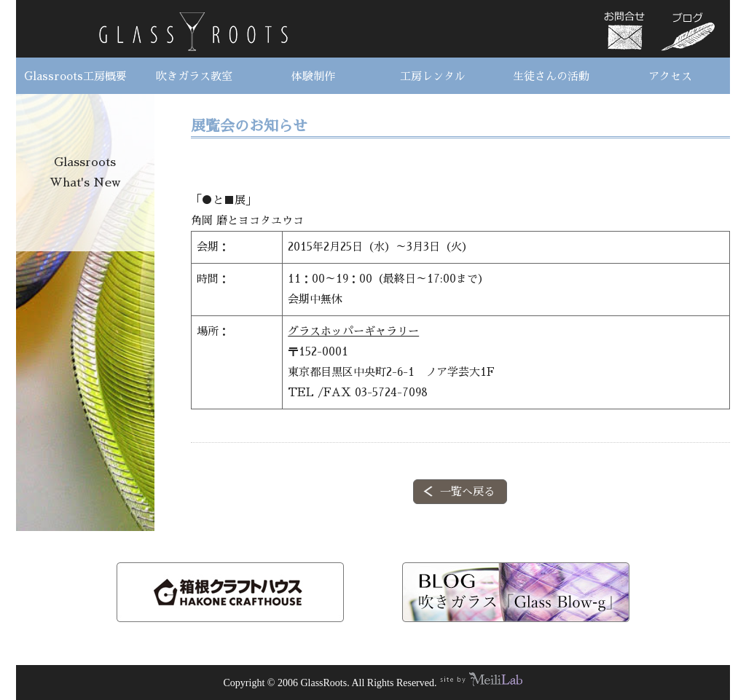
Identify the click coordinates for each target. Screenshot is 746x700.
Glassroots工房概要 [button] (75, 76)
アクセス (670, 76)
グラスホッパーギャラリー (353, 331)
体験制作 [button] (313, 76)
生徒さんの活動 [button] (551, 76)
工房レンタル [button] (433, 76)
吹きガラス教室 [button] (194, 76)
